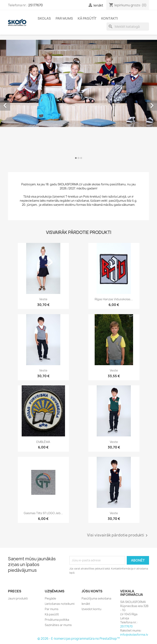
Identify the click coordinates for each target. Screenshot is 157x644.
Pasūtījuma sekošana (96, 598)
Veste (43, 299)
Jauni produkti (18, 598)
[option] (78, 101)
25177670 (35, 5)
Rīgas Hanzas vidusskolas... (114, 299)
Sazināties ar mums (58, 625)
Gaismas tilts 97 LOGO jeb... (43, 513)
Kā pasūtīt (87, 18)
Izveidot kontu (91, 609)
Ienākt (86, 604)
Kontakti (109, 18)
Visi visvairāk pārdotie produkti (118, 535)
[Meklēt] (128, 27)
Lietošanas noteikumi (60, 604)
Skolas (44, 18)
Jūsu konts (92, 591)
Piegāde (50, 598)
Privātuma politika (57, 620)
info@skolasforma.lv (134, 635)
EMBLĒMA (43, 442)
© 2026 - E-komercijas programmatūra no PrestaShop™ (79, 639)
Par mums (64, 18)
